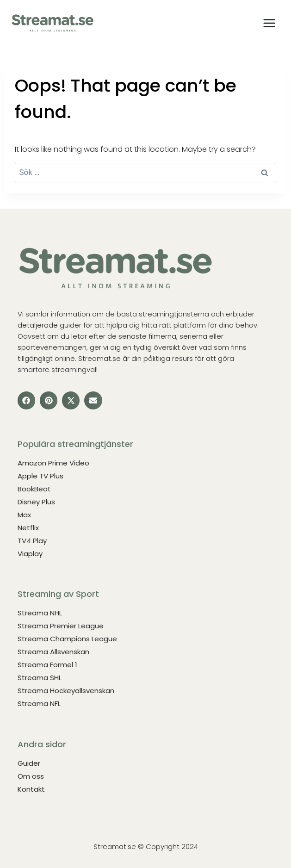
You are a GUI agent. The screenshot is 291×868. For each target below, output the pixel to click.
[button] (26, 400)
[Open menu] (269, 23)
